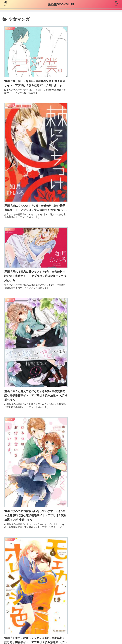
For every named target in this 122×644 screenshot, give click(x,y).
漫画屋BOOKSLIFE (61, 4)
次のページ (61, 597)
